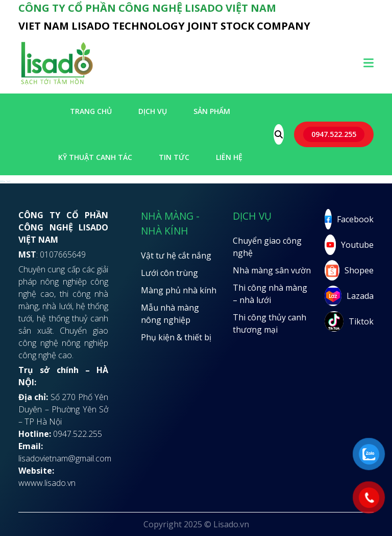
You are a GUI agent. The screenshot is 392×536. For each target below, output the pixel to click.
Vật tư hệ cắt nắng (176, 255)
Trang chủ (91, 111)
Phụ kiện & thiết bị (176, 337)
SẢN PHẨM (212, 111)
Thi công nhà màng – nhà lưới (270, 294)
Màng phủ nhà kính (179, 290)
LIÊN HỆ (229, 157)
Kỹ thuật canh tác (95, 157)
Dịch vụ (153, 111)
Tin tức (174, 157)
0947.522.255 (334, 134)
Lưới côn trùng (169, 273)
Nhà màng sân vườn (272, 270)
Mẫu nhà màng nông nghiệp (170, 314)
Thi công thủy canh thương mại (269, 323)
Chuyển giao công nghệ (267, 247)
